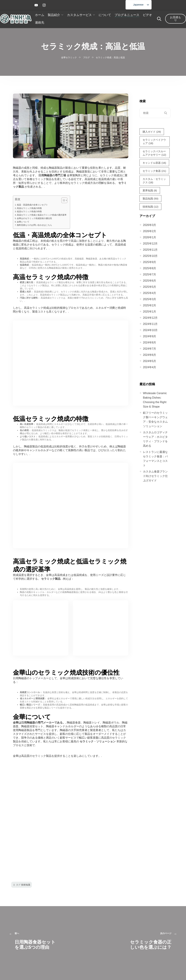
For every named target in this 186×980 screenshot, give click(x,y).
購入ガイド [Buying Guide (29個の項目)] (152, 132)
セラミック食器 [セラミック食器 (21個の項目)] (154, 171)
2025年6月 (150, 281)
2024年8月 (150, 343)
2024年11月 (150, 324)
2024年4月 (150, 367)
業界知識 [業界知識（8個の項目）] (150, 191)
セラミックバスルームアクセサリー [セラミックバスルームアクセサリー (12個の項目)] (154, 153)
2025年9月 (150, 262)
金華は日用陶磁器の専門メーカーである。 (39, 723)
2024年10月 (150, 330)
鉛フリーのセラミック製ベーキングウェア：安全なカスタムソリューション (155, 419)
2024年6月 (150, 355)
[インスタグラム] (45, 5)
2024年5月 (150, 361)
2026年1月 (150, 237)
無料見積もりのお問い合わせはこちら (34, 225)
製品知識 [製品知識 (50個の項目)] (151, 199)
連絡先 (40, 23)
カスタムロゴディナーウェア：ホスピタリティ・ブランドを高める (155, 439)
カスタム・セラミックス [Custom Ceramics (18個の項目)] (154, 181)
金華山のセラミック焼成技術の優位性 (34, 218)
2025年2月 (150, 305)
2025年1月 (150, 312)
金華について (23, 222)
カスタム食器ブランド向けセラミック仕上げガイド (155, 476)
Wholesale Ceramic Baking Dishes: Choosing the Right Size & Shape (155, 400)
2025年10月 (150, 256)
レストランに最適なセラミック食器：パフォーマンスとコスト (155, 459)
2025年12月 (150, 244)
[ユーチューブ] (37, 5)
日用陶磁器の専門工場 (52, 175)
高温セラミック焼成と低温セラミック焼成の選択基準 (42, 215)
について (105, 15)
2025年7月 (150, 274)
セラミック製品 (50, 579)
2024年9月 (150, 336)
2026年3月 (150, 225)
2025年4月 (150, 293)
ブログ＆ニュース (127, 15)
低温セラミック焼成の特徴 (29, 211)
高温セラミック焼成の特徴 (29, 208)
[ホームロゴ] (16, 19)
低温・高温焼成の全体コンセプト (32, 205)
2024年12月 (150, 318)
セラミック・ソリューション (98, 741)
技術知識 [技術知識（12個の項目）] (151, 207)
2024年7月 (150, 349)
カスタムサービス (79, 15)
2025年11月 (150, 250)
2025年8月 (150, 268)
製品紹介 (54, 15)
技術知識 (26, 885)
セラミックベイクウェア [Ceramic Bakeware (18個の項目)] (154, 142)
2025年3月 (150, 299)
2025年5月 (150, 287)
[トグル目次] (63, 200)
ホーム (40, 15)
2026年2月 (150, 231)
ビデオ (147, 15)
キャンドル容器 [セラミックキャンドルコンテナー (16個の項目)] (154, 163)
